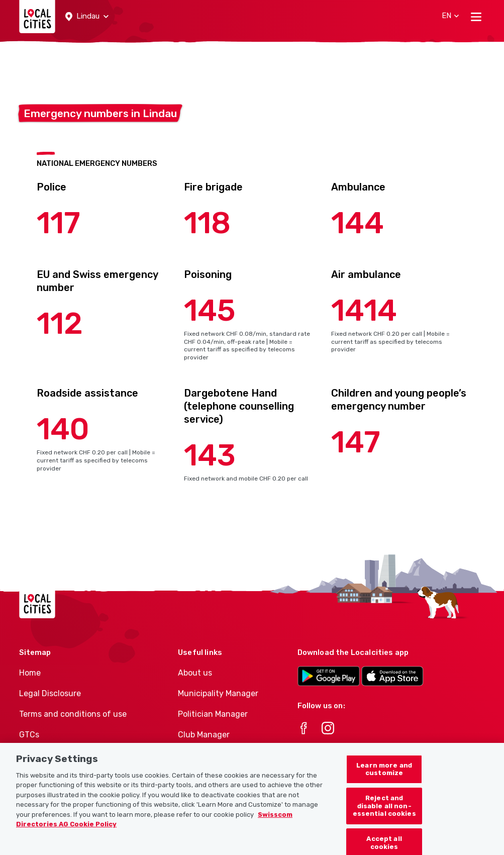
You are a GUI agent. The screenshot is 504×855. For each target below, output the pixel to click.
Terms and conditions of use (73, 714)
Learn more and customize (384, 774)
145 (210, 310)
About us (195, 673)
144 (358, 223)
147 (356, 442)
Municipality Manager (218, 693)
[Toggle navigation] (476, 17)
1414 (364, 310)
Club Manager (204, 735)
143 (210, 455)
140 (63, 429)
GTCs (29, 735)
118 (207, 223)
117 (59, 223)
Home (30, 673)
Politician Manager (213, 714)
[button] (87, 17)
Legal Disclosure (50, 693)
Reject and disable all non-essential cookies (384, 811)
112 (60, 323)
